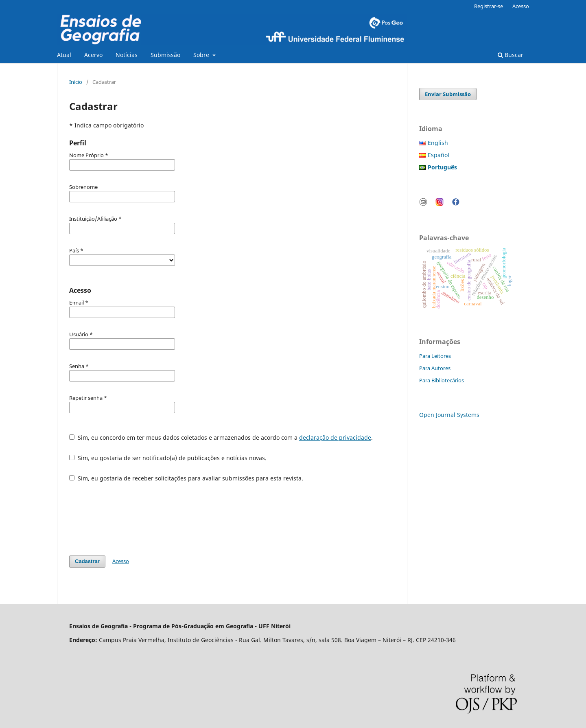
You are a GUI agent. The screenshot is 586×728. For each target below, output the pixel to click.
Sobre (202, 55)
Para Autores (435, 368)
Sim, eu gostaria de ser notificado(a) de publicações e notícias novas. (168, 458)
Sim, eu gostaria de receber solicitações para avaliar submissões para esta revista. (186, 478)
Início (76, 82)
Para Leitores (435, 356)
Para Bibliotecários (442, 380)
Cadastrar (87, 561)
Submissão (165, 55)
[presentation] (131, 519)
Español (438, 155)
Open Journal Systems (449, 415)
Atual (64, 55)
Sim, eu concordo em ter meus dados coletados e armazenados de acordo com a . (221, 437)
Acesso (521, 6)
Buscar (511, 55)
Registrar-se (489, 6)
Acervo (93, 55)
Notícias (127, 55)
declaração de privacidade (335, 437)
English (438, 143)
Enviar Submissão (448, 94)
